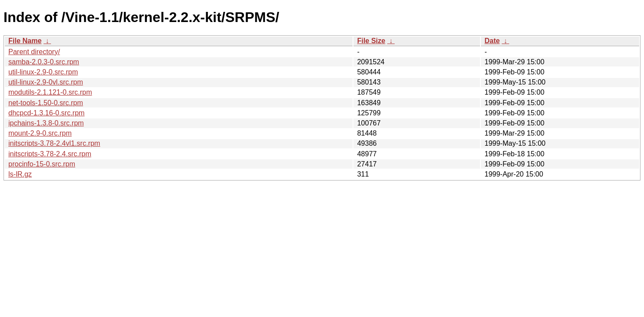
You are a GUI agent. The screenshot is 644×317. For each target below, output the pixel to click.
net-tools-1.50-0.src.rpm (46, 103)
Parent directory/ (34, 52)
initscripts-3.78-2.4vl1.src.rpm (54, 143)
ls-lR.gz (20, 174)
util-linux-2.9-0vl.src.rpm (46, 82)
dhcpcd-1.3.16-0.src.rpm (46, 113)
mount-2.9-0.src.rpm (40, 133)
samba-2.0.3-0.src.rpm (44, 62)
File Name (25, 41)
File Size (371, 41)
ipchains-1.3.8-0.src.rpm (46, 123)
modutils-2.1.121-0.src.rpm (50, 92)
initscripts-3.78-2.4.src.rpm (50, 154)
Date (492, 41)
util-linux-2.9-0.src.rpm (43, 72)
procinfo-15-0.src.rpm (42, 164)
